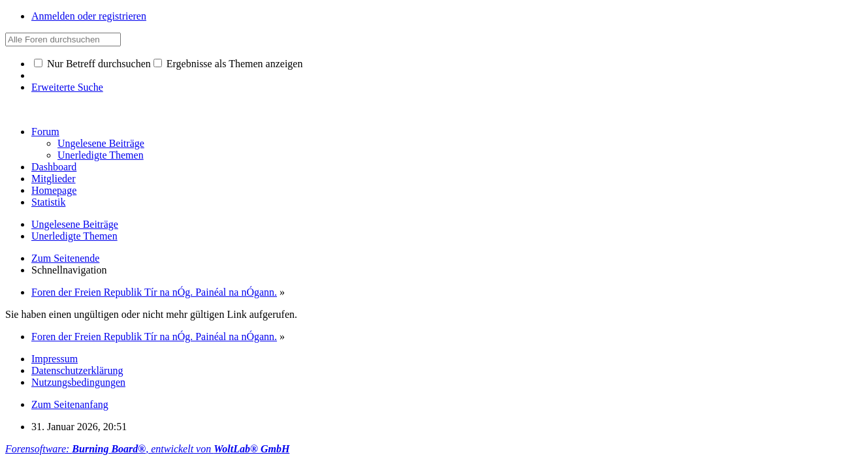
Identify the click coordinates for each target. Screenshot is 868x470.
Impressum (55, 359)
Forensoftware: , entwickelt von (147, 449)
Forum (45, 132)
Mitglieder (54, 179)
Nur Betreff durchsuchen (92, 64)
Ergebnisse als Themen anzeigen (228, 64)
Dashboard (54, 167)
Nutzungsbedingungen (78, 382)
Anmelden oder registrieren (89, 16)
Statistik (48, 202)
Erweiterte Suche (67, 87)
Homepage (54, 190)
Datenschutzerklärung (77, 370)
